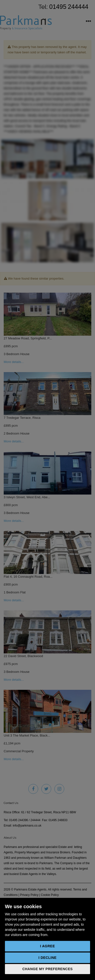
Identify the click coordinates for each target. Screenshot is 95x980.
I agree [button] (48, 946)
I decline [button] (47, 958)
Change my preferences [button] (48, 969)
